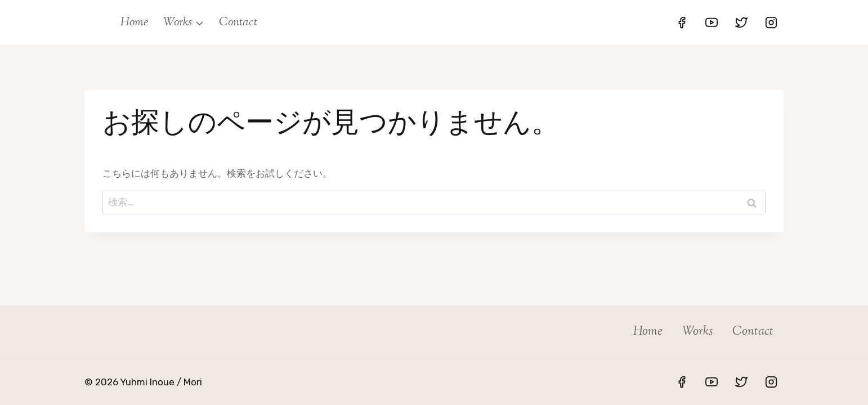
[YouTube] (712, 22)
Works (697, 332)
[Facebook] (682, 22)
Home (134, 22)
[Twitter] (741, 22)
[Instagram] (771, 22)
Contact (238, 22)
